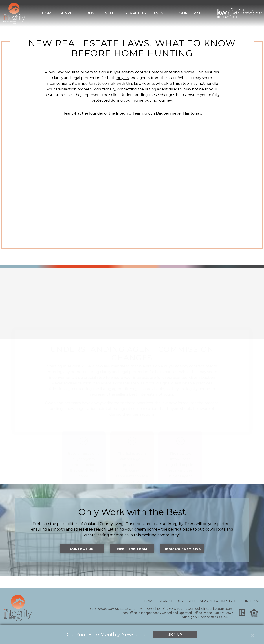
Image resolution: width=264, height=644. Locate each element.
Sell (192, 601)
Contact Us (82, 549)
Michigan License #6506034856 (208, 617)
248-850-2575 (223, 613)
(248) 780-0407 (170, 609)
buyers (123, 78)
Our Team (250, 601)
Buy (180, 601)
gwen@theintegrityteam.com (209, 609)
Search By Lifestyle (218, 601)
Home (48, 13)
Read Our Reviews (182, 549)
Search (165, 601)
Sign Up (175, 634)
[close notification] (252, 634)
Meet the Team (132, 549)
